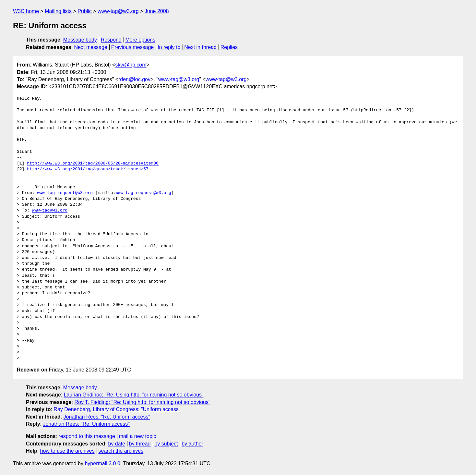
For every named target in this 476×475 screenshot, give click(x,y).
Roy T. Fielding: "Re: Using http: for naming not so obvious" (142, 402)
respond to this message (87, 436)
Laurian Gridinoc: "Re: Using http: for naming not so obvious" (134, 395)
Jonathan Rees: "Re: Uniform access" (107, 417)
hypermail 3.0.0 (102, 463)
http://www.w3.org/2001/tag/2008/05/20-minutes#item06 (93, 164)
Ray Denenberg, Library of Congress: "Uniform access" (117, 409)
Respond (111, 40)
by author (192, 444)
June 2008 (157, 11)
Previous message (133, 47)
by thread (140, 444)
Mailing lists (58, 11)
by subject (166, 444)
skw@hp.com (131, 65)
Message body (80, 40)
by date (116, 444)
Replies (229, 47)
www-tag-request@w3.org (65, 193)
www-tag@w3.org (118, 11)
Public (85, 11)
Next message (91, 47)
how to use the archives (67, 451)
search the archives (121, 451)
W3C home (26, 11)
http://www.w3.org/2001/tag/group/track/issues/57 (88, 169)
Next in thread (200, 47)
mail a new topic (138, 436)
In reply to (169, 47)
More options (141, 40)
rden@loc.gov (134, 79)
